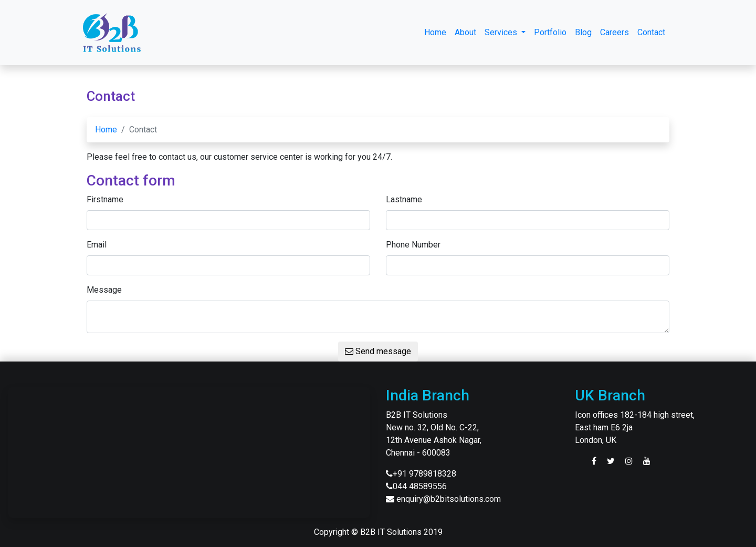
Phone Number (413, 245)
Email (97, 245)
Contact (651, 32)
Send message (378, 351)
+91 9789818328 (424, 474)
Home (435, 32)
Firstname (105, 199)
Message (104, 290)
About (465, 32)
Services (502, 32)
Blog (583, 32)
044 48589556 (420, 486)
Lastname (404, 199)
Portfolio (550, 32)
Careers (615, 32)
